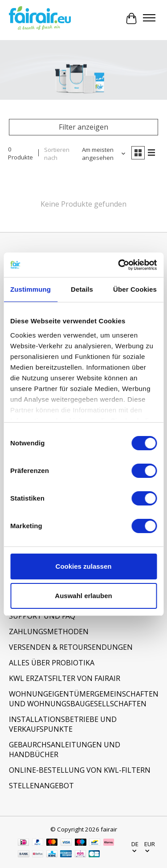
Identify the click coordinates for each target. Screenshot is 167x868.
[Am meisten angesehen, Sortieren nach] (101, 154)
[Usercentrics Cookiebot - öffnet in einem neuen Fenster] (119, 265)
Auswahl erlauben (83, 596)
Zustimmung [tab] (31, 289)
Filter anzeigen (83, 127)
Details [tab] (82, 289)
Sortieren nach (57, 154)
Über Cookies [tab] (135, 289)
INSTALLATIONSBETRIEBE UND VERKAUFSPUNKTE (63, 724)
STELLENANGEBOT (41, 786)
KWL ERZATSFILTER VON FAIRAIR (65, 678)
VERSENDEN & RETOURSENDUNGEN (71, 647)
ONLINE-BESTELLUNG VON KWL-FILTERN (80, 770)
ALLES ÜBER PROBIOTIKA (52, 663)
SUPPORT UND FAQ (42, 616)
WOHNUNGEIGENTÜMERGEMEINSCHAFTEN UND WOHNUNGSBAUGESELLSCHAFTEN (83, 699)
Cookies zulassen (84, 566)
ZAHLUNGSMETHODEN (49, 632)
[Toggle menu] (149, 19)
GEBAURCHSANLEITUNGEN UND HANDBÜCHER (65, 750)
